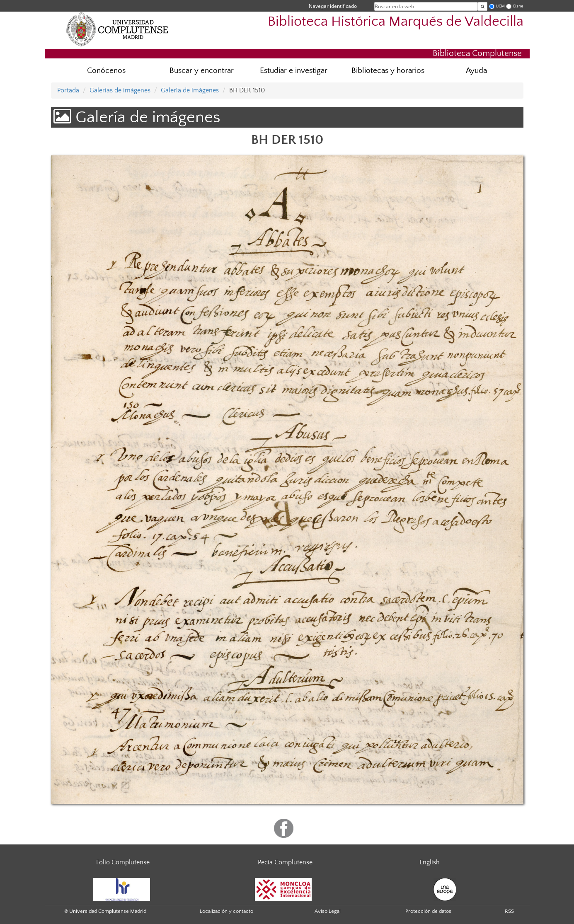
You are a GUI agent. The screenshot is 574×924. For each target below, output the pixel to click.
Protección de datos (428, 911)
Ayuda (476, 71)
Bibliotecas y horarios (388, 71)
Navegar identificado (333, 6)
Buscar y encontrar (202, 71)
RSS (509, 911)
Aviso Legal (328, 911)
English (430, 862)
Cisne (518, 6)
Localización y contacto (226, 911)
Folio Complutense (123, 862)
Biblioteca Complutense (477, 53)
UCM (500, 6)
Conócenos (106, 71)
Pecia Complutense (285, 862)
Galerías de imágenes (120, 90)
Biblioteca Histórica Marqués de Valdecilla (396, 22)
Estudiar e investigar (294, 71)
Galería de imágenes (190, 90)
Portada (68, 90)
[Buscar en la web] (483, 6)
